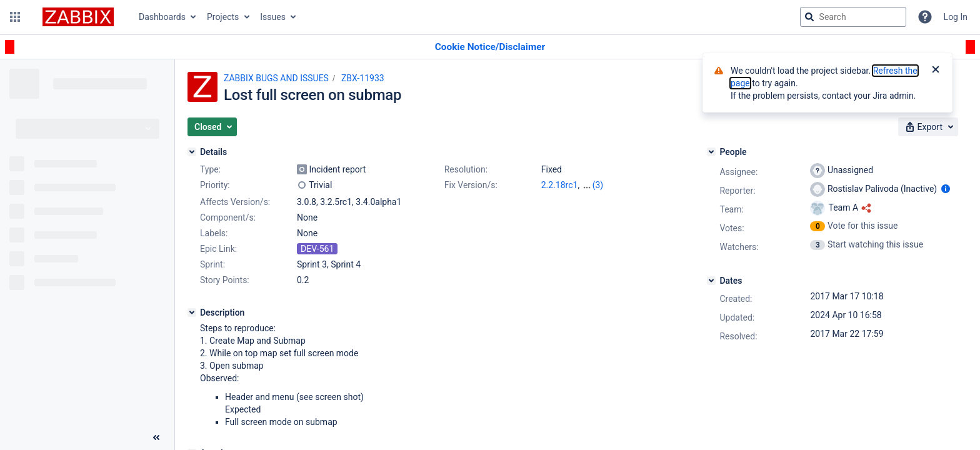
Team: (731, 209)
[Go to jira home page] (78, 17)
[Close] (936, 71)
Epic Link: (218, 249)
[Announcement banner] (490, 47)
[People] (711, 152)
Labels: (214, 233)
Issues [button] (273, 17)
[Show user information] (946, 189)
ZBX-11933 (363, 78)
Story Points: (225, 280)
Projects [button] (223, 17)
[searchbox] (853, 17)
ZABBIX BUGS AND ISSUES (276, 78)
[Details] (192, 152)
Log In (956, 17)
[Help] (925, 17)
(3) (598, 185)
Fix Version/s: (471, 185)
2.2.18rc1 (560, 185)
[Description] (192, 312)
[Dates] (711, 281)
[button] (15, 17)
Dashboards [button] (162, 17)
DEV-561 (317, 249)
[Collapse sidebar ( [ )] (156, 437)
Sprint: (212, 264)
